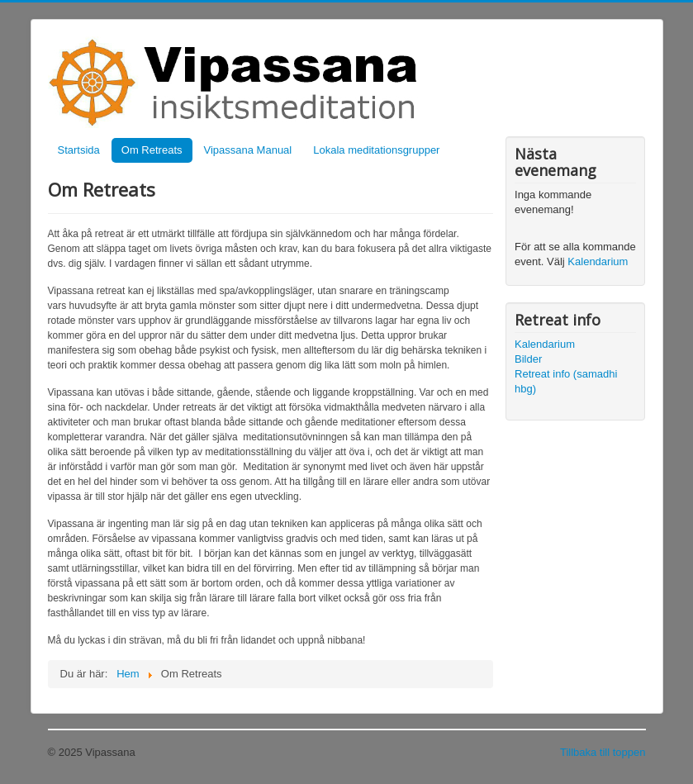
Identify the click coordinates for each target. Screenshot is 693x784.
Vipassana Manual (248, 150)
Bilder (528, 359)
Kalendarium (598, 261)
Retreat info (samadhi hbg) (566, 381)
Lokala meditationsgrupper (376, 150)
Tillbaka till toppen (603, 752)
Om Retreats (152, 150)
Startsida (79, 150)
